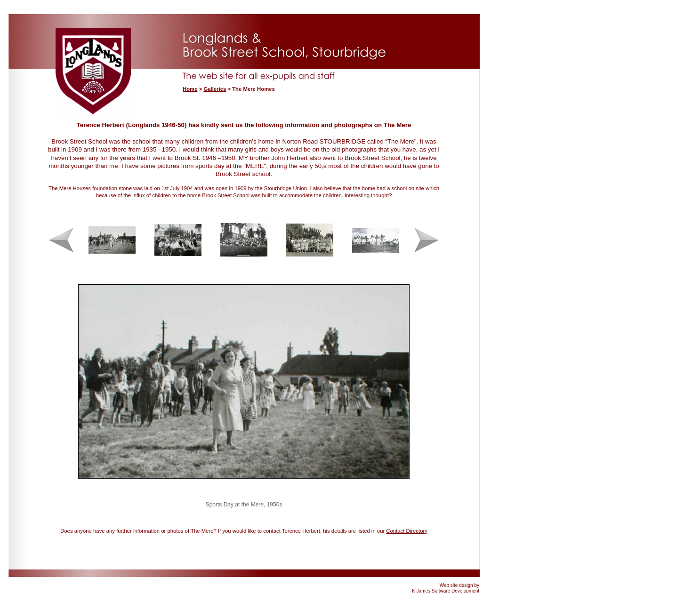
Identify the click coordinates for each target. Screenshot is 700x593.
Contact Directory (407, 531)
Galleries (215, 89)
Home (190, 89)
